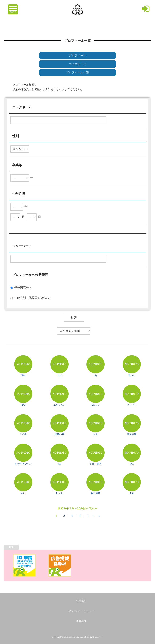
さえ (96, 434)
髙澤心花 (59, 434)
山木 (59, 375)
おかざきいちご (23, 464)
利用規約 (81, 601)
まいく (132, 375)
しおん (59, 493)
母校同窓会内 (23, 287)
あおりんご (59, 405)
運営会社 (81, 621)
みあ (132, 493)
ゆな (23, 405)
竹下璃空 (96, 493)
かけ (23, 493)
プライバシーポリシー (81, 611)
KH (59, 464)
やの (132, 464)
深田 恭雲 (96, 464)
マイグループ (77, 64)
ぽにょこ (96, 405)
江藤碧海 (132, 434)
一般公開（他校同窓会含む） (33, 298)
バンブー (132, 405)
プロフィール (77, 55)
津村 (23, 375)
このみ (23, 434)
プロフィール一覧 (77, 72)
